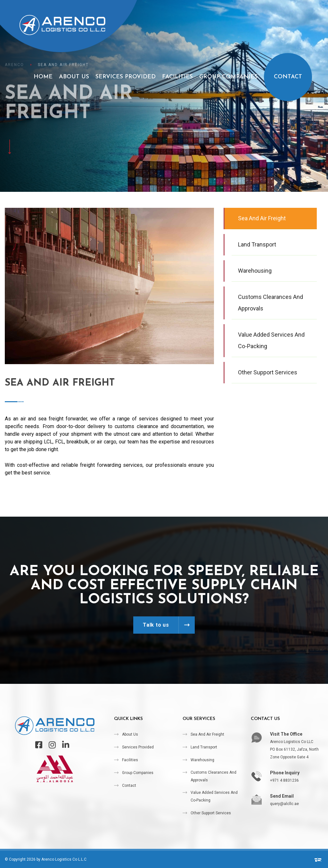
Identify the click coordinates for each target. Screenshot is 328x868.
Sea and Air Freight (207, 734)
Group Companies (228, 77)
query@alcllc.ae (284, 804)
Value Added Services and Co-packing (214, 796)
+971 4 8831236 (284, 780)
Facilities (177, 77)
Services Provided (126, 77)
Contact (288, 77)
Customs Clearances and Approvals (213, 776)
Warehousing (202, 760)
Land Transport (204, 747)
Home (43, 77)
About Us (74, 77)
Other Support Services (211, 813)
